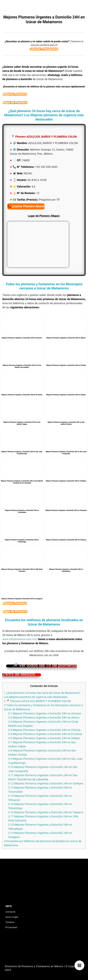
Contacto (11, 912)
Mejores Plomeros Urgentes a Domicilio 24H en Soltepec (46, 783)
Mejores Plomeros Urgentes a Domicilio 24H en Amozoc (45, 713)
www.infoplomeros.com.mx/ (20, 639)
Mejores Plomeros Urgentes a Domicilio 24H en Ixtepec (44, 738)
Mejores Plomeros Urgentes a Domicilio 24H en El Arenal (45, 734)
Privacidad (11, 927)
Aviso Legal (12, 917)
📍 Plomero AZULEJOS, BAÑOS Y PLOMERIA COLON (37, 701)
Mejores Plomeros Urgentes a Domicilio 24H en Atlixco (44, 718)
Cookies (10, 922)
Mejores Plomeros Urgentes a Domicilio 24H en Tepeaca (46, 812)
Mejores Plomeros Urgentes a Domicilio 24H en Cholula (44, 730)
